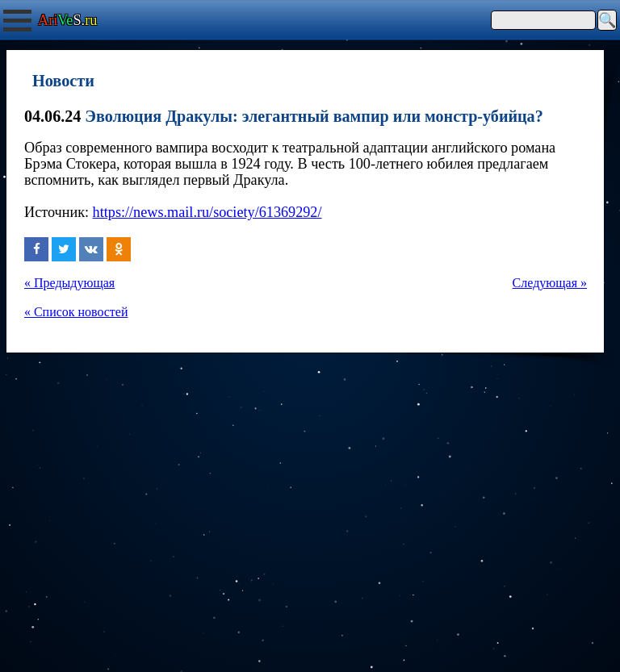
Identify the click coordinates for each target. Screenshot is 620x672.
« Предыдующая (69, 283)
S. (67, 20)
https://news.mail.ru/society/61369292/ (207, 212)
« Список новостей (76, 312)
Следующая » (550, 283)
